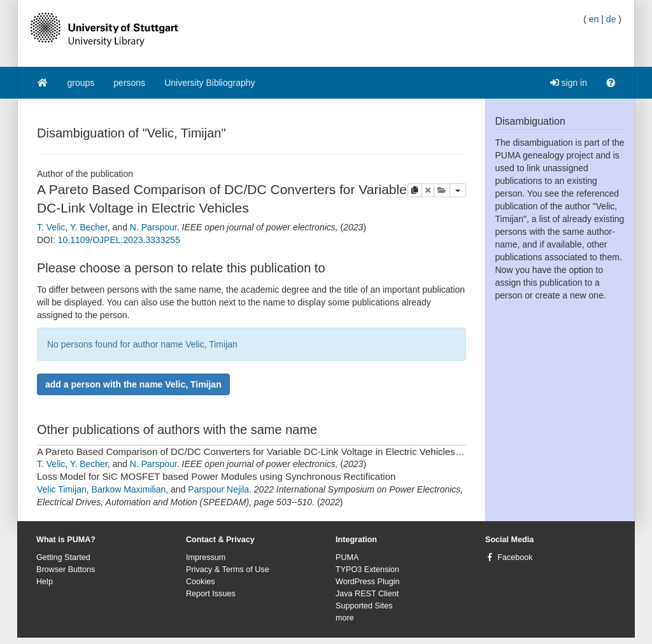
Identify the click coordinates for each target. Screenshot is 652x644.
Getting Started (63, 557)
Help (45, 582)
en (594, 19)
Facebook (515, 557)
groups (81, 83)
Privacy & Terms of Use (228, 570)
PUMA (347, 557)
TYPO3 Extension (367, 570)
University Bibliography (209, 83)
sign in (569, 83)
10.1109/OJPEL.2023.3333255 (119, 240)
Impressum (206, 557)
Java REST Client (367, 594)
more (345, 618)
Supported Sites (364, 606)
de (611, 19)
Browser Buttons (66, 570)
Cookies (201, 582)
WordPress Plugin (368, 582)
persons (129, 83)
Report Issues (211, 594)
